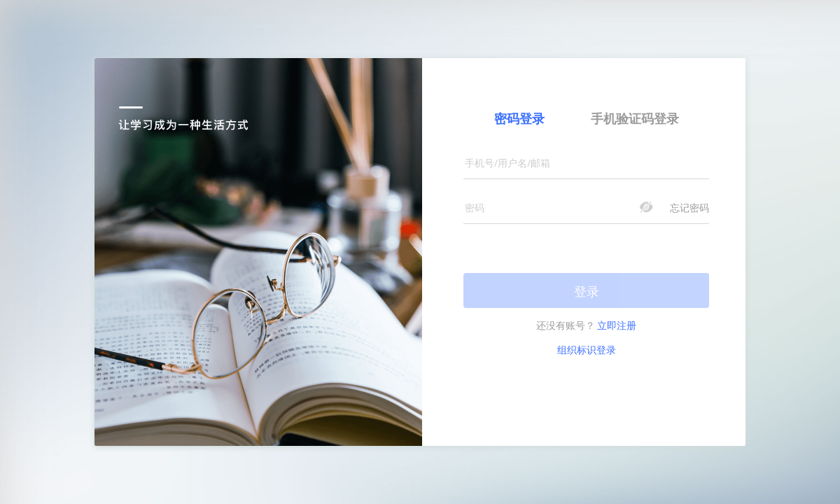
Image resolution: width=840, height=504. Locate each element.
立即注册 (617, 325)
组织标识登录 (587, 350)
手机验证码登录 (635, 118)
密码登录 (519, 118)
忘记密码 (689, 208)
